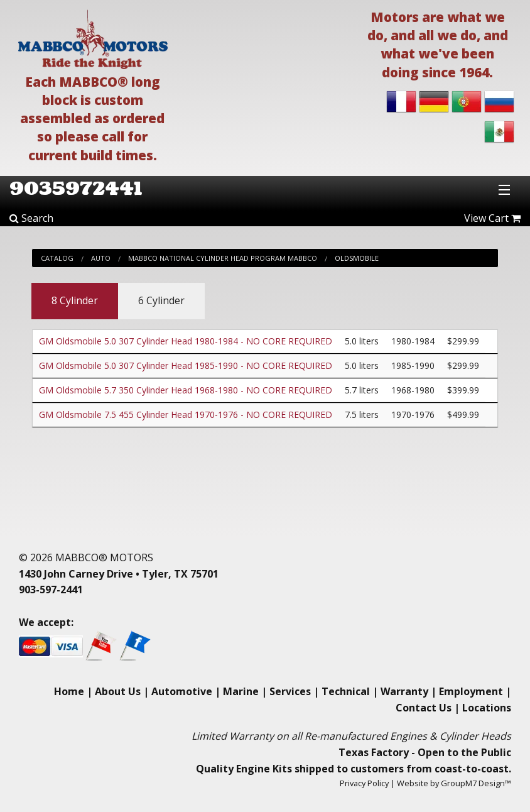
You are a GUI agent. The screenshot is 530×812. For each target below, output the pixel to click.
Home (69, 691)
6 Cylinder (161, 300)
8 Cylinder (75, 300)
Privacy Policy (364, 783)
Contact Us (424, 708)
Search (31, 218)
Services (290, 691)
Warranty (404, 691)
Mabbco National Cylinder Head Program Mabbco (223, 258)
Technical (346, 691)
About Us (118, 691)
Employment (471, 691)
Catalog (57, 258)
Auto (101, 258)
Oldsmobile (357, 258)
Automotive (182, 691)
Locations (487, 708)
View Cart (492, 218)
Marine (241, 691)
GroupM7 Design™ (476, 783)
